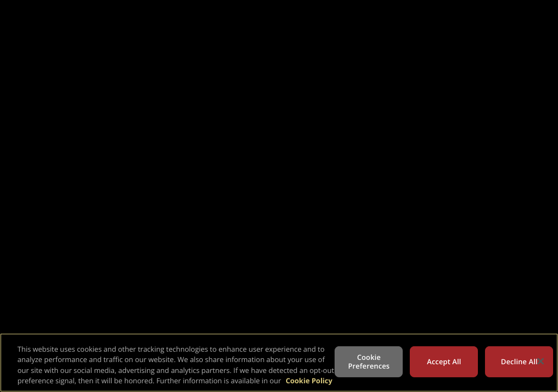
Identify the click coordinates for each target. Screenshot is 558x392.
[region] (279, 363)
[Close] (541, 361)
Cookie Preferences (369, 362)
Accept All (444, 362)
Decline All (519, 362)
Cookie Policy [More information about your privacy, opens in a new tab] (309, 381)
